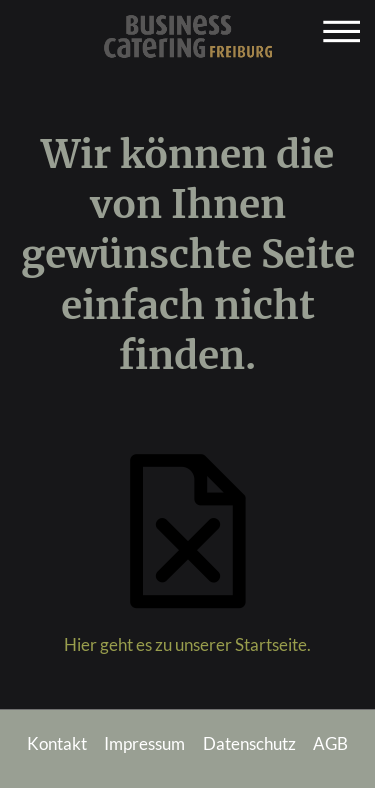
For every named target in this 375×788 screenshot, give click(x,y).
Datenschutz (249, 744)
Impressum (144, 744)
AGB (330, 744)
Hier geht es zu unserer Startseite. (187, 645)
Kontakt (57, 744)
